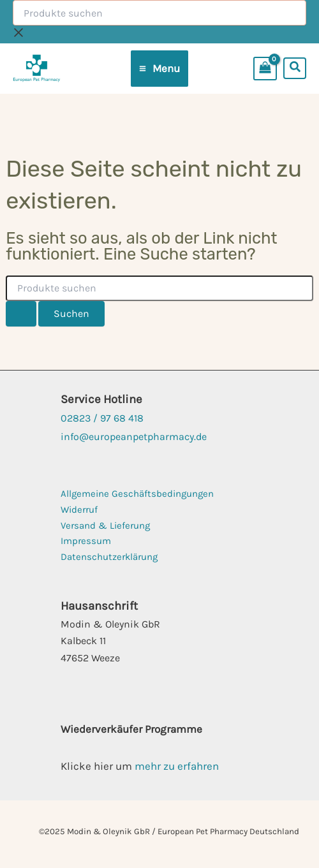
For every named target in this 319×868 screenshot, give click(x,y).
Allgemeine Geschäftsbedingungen (137, 494)
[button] (295, 68)
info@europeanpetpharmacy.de (134, 437)
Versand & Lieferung (105, 526)
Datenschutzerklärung (109, 557)
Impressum (86, 541)
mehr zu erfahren (177, 766)
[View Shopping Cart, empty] (268, 69)
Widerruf (79, 510)
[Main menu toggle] (159, 69)
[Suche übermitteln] (21, 314)
